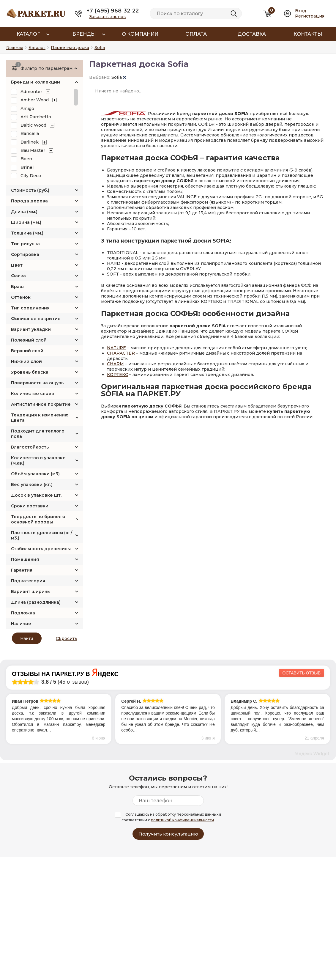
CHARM (115, 364)
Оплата (196, 34)
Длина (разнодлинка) (36, 602)
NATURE (116, 348)
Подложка (23, 613)
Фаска (18, 276)
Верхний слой (27, 351)
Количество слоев (33, 394)
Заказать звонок (108, 17)
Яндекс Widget (312, 754)
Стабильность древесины (41, 549)
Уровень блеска (30, 372)
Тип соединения (30, 308)
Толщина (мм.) (27, 233)
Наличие (21, 624)
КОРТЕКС (117, 375)
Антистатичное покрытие (41, 404)
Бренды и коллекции (36, 82)
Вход (301, 11)
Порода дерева (29, 201)
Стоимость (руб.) (30, 190)
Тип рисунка (25, 244)
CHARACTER (121, 353)
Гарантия (22, 570)
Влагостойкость (30, 447)
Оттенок (21, 297)
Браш (17, 287)
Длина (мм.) (24, 212)
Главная (15, 48)
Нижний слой (26, 361)
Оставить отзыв (302, 673)
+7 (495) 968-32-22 (113, 11)
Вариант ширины (31, 592)
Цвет (17, 265)
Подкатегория (28, 581)
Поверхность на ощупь (37, 383)
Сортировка (25, 254)
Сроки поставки (30, 506)
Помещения (25, 559)
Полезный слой (29, 340)
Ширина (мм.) (26, 222)
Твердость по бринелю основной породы (38, 519)
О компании (140, 34)
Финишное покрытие (36, 319)
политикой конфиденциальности (182, 820)
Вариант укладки (31, 329)
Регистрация (310, 16)
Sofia (119, 77)
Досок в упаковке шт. (36, 495)
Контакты (308, 34)
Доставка (252, 34)
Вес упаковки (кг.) (32, 485)
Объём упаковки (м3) (35, 474)
